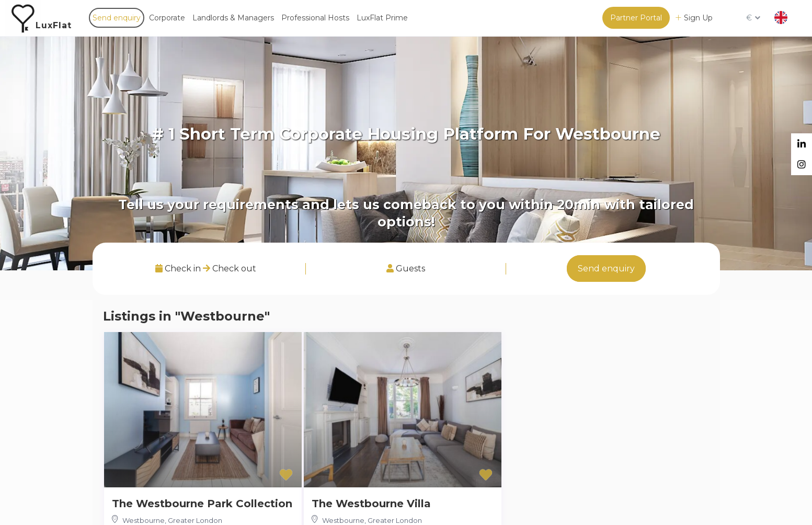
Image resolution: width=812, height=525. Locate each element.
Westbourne (144, 520)
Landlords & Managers (233, 18)
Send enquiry (117, 18)
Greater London (195, 520)
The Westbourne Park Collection (202, 504)
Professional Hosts (315, 18)
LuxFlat (54, 25)
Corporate (167, 18)
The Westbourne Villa (371, 504)
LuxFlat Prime (382, 18)
